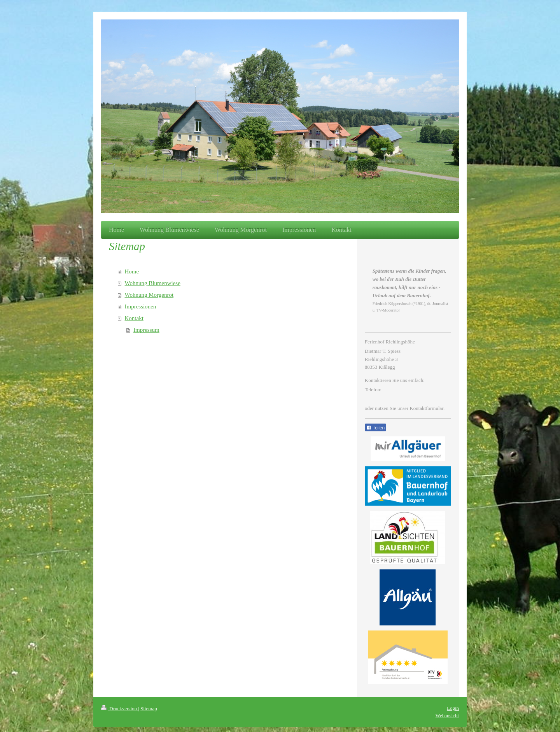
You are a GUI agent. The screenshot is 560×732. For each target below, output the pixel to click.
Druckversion (120, 708)
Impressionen (141, 306)
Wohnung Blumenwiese (153, 283)
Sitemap (149, 708)
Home (132, 271)
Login (453, 708)
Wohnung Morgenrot (149, 295)
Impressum (146, 330)
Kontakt (134, 318)
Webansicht (447, 715)
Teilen (375, 428)
